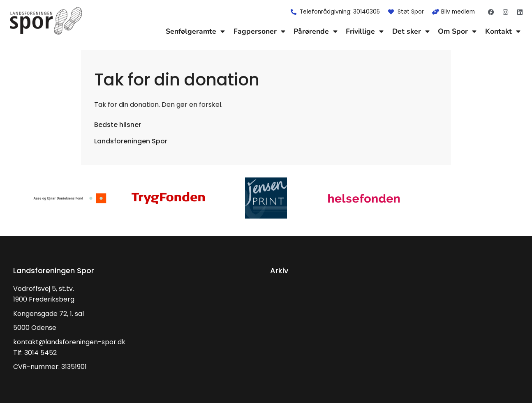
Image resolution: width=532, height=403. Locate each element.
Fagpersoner (259, 31)
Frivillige (365, 31)
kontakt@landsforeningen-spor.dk (69, 342)
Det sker (411, 31)
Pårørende (316, 31)
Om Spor (457, 31)
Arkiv (279, 271)
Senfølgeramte (195, 31)
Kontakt (503, 31)
